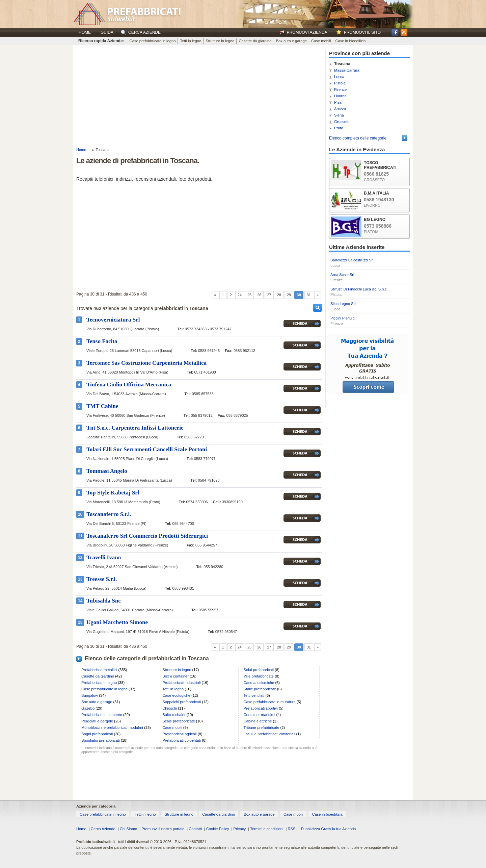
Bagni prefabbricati (97, 734)
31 (309, 295)
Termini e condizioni (267, 829)
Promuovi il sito (362, 32)
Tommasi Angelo (107, 471)
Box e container (175, 676)
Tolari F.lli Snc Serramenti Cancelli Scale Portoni (147, 449)
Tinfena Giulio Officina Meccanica (129, 385)
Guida (107, 32)
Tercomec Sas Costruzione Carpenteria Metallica (146, 363)
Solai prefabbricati (259, 670)
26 (259, 295)
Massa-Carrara (347, 70)
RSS (291, 829)
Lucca (339, 77)
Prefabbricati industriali (181, 683)
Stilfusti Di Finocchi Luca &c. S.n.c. (359, 289)
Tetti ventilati (254, 695)
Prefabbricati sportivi (261, 708)
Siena (339, 115)
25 (249, 295)
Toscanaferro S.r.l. (109, 514)
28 (279, 295)
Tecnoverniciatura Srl (113, 320)
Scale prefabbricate (179, 721)
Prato (339, 128)
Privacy (240, 829)
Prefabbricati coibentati (182, 740)
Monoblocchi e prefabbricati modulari (112, 727)
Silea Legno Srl (343, 304)
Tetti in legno (191, 41)
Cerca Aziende (103, 829)
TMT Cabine (102, 406)
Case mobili (321, 41)
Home (85, 32)
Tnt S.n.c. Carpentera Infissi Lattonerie (135, 428)
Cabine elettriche (258, 721)
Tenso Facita (102, 341)
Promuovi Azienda (307, 32)
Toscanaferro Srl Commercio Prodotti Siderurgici (147, 536)
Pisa (338, 102)
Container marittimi (260, 715)
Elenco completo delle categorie (358, 138)
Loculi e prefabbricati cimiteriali (269, 734)
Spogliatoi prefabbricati (101, 740)
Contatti (195, 829)
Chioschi (170, 708)
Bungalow (90, 695)
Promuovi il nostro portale (163, 829)
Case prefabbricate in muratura (270, 702)
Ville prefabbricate (259, 676)
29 (289, 295)
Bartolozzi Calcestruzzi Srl (352, 260)
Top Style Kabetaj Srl (113, 493)
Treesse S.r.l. (102, 579)
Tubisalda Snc (104, 601)
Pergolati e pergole (97, 721)
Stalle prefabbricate (260, 689)
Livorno (340, 96)
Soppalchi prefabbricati (182, 702)
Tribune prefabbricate (262, 727)
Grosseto (342, 122)
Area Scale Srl (342, 275)
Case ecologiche (176, 695)
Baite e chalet (174, 715)
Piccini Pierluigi (343, 318)
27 (269, 295)
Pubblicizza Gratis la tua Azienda (329, 829)
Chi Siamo (129, 829)
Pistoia (340, 83)
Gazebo (88, 708)
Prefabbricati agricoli (179, 734)
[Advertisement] (199, 96)
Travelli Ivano (104, 557)
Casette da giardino (255, 41)
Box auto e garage (291, 41)
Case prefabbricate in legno (153, 41)
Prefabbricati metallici (99, 670)
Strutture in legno (220, 41)
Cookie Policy (218, 829)
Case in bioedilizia (350, 41)
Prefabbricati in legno (99, 683)
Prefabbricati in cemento (102, 715)
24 (240, 295)
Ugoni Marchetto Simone (117, 622)
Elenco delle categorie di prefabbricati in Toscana (147, 658)
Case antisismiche (259, 683)
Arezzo (340, 109)
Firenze (340, 90)
